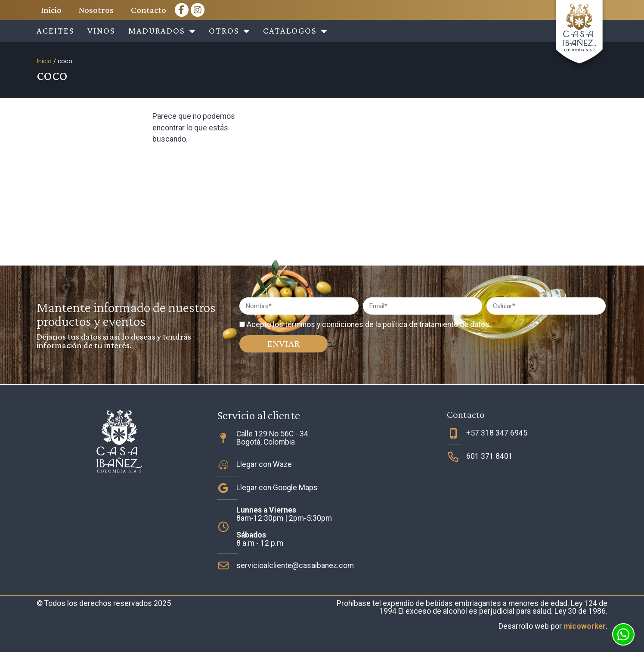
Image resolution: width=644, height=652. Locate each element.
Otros (229, 31)
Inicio (51, 10)
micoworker (585, 626)
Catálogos (295, 31)
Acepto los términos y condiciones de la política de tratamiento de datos (368, 324)
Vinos (101, 30)
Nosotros (96, 10)
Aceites (56, 30)
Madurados (162, 31)
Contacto (149, 10)
